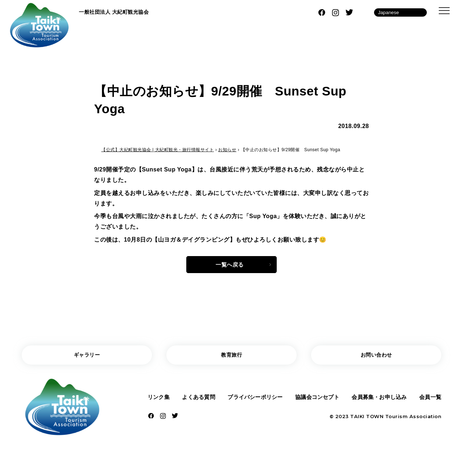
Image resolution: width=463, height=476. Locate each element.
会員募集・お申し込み (379, 400)
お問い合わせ (376, 357)
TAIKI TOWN (367, 421)
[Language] (400, 12)
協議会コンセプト (317, 400)
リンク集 (160, 400)
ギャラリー (87, 357)
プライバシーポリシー (254, 400)
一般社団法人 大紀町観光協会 (118, 12)
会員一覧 (429, 400)
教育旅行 (231, 357)
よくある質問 (198, 400)
